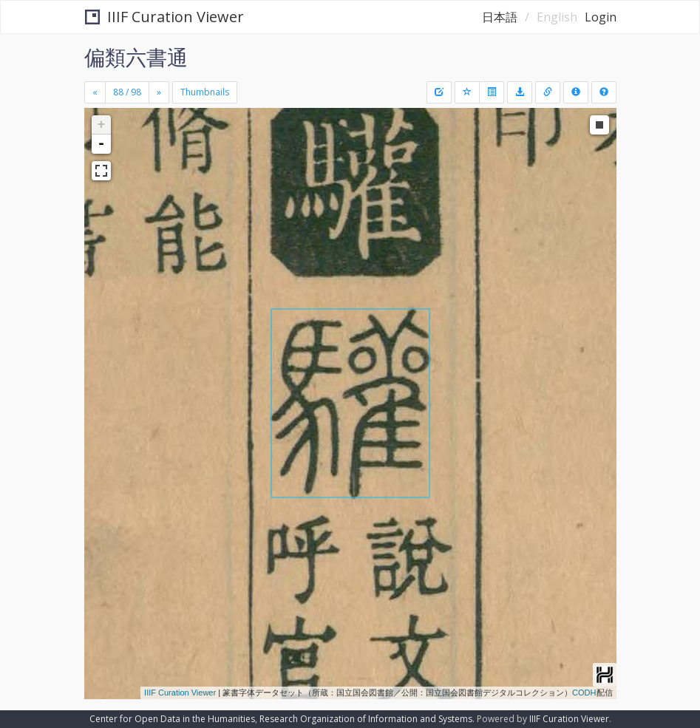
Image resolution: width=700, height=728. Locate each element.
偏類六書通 (136, 57)
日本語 (500, 17)
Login (601, 17)
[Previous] (95, 92)
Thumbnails (205, 92)
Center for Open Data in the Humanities (172, 719)
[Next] (159, 92)
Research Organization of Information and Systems (366, 719)
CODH (584, 693)
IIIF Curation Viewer (164, 17)
